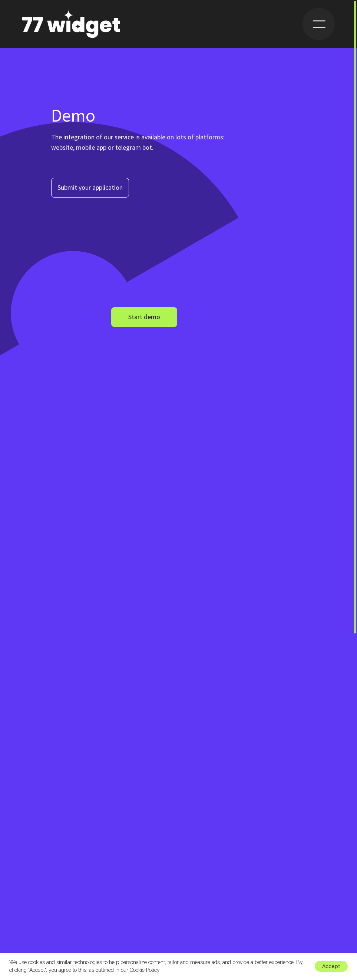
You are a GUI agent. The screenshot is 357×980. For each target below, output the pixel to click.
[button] (90, 188)
